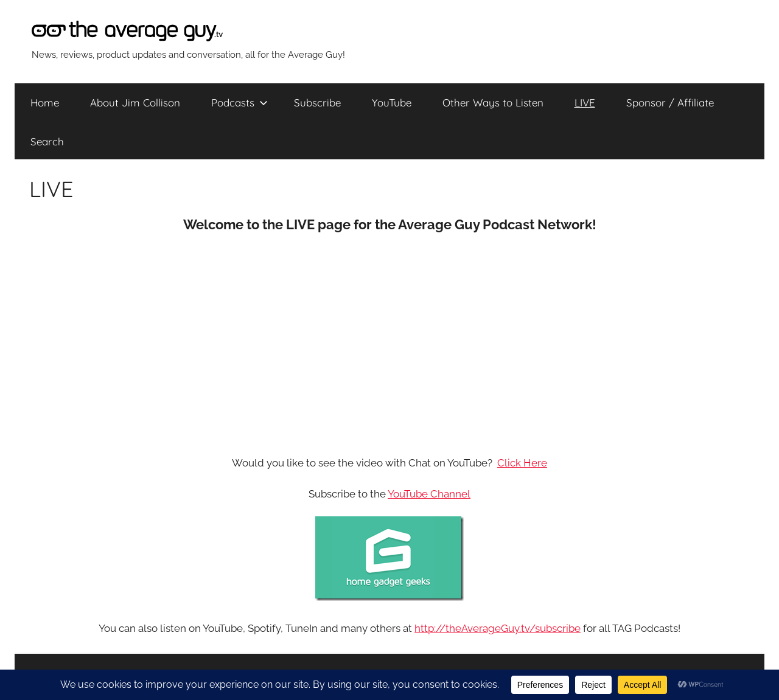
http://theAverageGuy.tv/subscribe (498, 628)
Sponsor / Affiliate (670, 102)
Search (47, 141)
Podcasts (239, 102)
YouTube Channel (429, 494)
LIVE (585, 102)
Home (45, 102)
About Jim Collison (135, 102)
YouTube (392, 102)
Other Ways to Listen (493, 102)
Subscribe (317, 102)
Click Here (522, 463)
